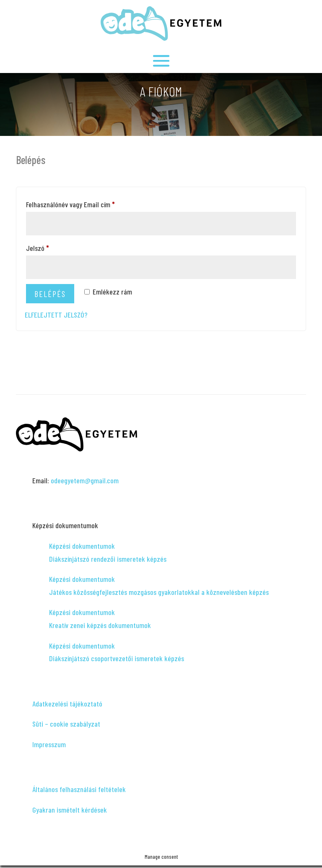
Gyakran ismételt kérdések (70, 812)
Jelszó (49, 248)
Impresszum (49, 747)
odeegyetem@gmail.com (85, 483)
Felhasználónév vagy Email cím (82, 204)
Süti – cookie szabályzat (66, 727)
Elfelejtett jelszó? (56, 316)
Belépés (50, 295)
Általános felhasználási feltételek (79, 792)
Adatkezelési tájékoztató (67, 706)
